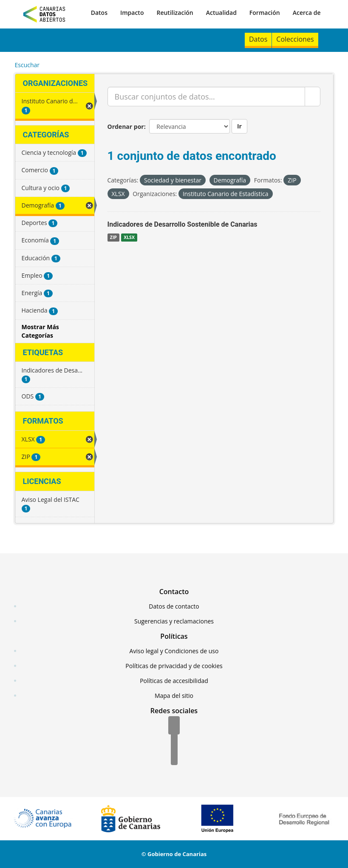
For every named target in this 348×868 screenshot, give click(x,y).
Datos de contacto (174, 606)
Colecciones (295, 39)
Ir (239, 126)
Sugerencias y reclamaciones (174, 621)
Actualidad (221, 13)
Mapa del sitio (174, 696)
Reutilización (175, 13)
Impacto (132, 13)
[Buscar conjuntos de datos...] (206, 97)
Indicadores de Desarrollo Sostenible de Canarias (182, 224)
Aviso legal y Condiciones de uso (174, 651)
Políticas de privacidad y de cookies (174, 666)
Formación (265, 13)
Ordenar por (126, 127)
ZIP (113, 237)
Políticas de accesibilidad (174, 681)
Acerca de (307, 13)
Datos (99, 13)
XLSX (129, 237)
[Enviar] (313, 97)
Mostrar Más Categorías (40, 331)
